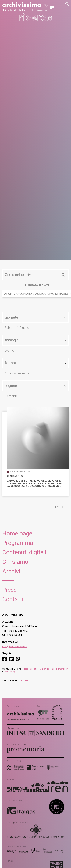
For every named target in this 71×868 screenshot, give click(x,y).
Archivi (11, 571)
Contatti (13, 599)
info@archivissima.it (15, 646)
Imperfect (24, 680)
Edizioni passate (47, 669)
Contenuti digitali (24, 552)
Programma (18, 543)
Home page (17, 534)
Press (10, 590)
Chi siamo (15, 562)
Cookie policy (9, 672)
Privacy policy (62, 669)
